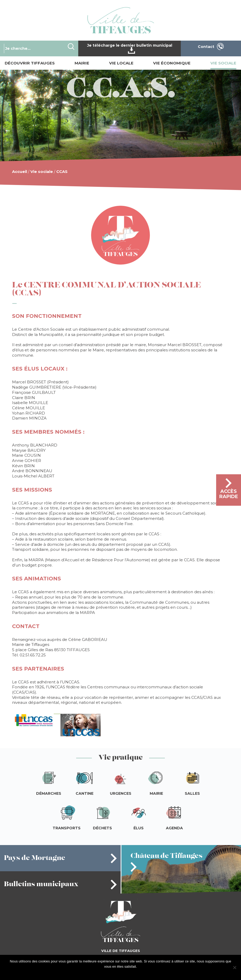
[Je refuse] (234, 967)
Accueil (19, 171)
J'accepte (114, 973)
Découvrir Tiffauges (30, 63)
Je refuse (130, 973)
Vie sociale (223, 63)
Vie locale (121, 63)
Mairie (82, 63)
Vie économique (172, 63)
